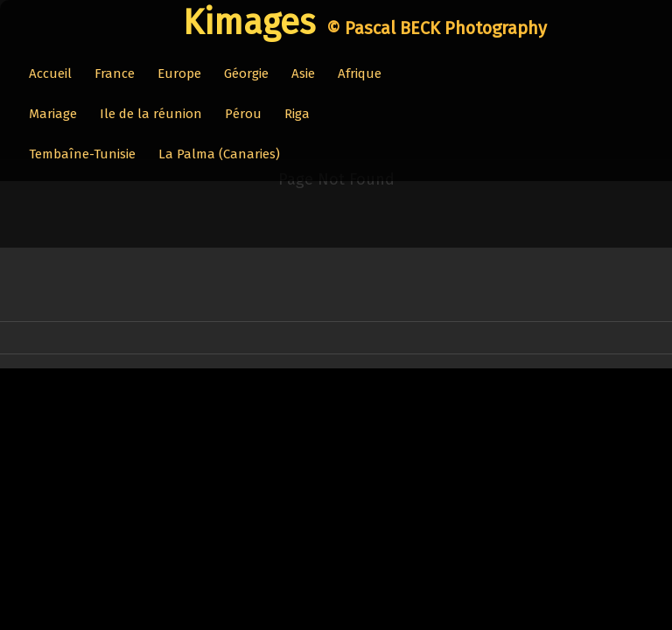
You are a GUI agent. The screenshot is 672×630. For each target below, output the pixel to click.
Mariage (53, 114)
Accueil (50, 73)
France (115, 73)
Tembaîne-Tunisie (82, 154)
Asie (303, 73)
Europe (179, 73)
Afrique (360, 73)
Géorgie (246, 73)
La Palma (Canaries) (219, 154)
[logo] (356, 23)
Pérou (243, 114)
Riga (297, 114)
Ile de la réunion (151, 114)
